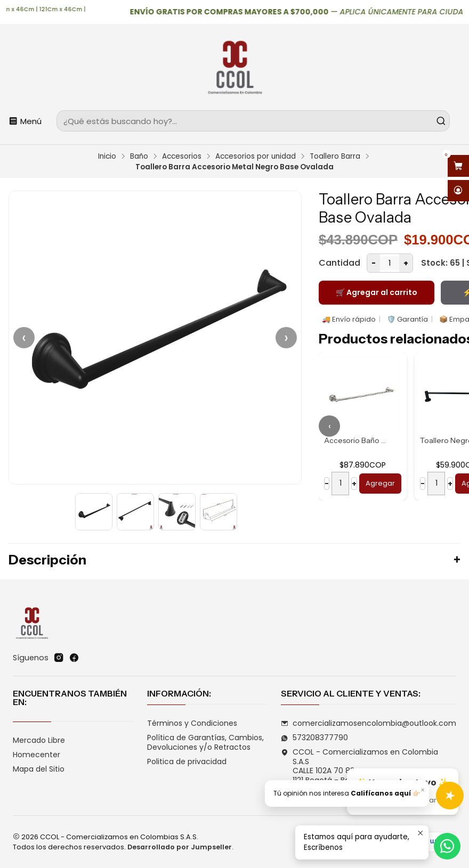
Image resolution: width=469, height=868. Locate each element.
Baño (139, 157)
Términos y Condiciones (192, 723)
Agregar (380, 483)
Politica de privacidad (187, 761)
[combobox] (253, 121)
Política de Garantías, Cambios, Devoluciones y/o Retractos (205, 742)
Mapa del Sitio (39, 769)
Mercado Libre (39, 740)
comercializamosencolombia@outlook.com (369, 723)
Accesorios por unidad (256, 157)
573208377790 (314, 738)
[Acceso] (458, 191)
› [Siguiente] (286, 337)
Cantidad (339, 263)
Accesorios (182, 157)
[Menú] (25, 121)
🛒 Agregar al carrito (377, 292)
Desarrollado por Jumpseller (180, 847)
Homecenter (37, 755)
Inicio (107, 157)
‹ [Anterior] (24, 337)
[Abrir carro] (458, 166)
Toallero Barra (335, 157)
